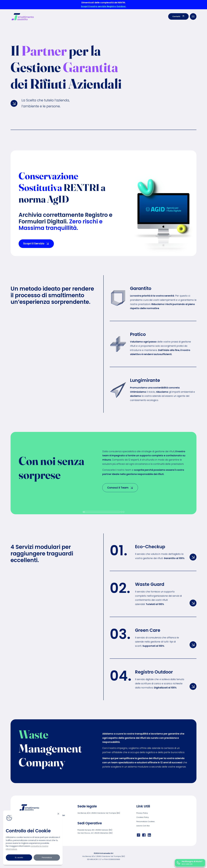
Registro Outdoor (154, 672)
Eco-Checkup (150, 547)
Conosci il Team (120, 488)
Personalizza (47, 858)
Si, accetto (19, 858)
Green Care (148, 630)
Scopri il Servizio (36, 243)
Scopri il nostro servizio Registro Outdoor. (104, 6)
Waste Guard (150, 584)
